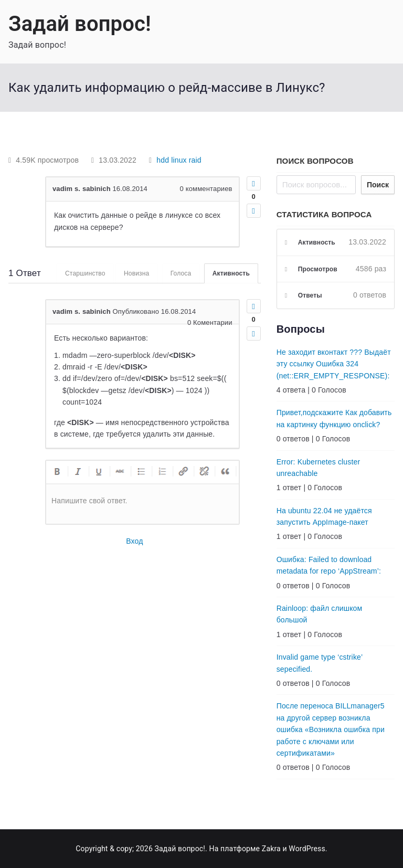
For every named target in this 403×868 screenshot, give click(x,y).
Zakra (271, 849)
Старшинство (84, 273)
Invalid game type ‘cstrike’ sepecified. (320, 663)
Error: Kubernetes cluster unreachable (319, 468)
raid (195, 160)
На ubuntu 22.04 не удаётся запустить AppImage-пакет (324, 516)
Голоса (181, 273)
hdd (163, 160)
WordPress (307, 849)
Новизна (135, 273)
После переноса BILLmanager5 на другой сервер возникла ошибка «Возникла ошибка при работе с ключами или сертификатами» (331, 729)
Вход (134, 542)
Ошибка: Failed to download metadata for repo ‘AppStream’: (329, 565)
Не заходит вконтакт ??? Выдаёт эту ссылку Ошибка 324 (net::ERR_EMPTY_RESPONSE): (334, 364)
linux (179, 160)
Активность (231, 273)
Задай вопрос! (80, 24)
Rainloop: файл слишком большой (320, 614)
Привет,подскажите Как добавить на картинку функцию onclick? (334, 418)
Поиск (378, 185)
